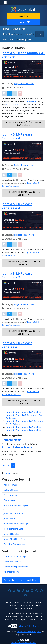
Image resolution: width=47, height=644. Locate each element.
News (40, 34)
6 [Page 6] (13, 465)
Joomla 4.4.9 (12, 104)
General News (11, 440)
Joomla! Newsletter (13, 534)
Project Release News (24, 84)
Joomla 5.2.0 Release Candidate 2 (17, 275)
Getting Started (11, 490)
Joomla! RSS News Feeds (15, 539)
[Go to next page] (18, 465)
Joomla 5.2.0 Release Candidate (17, 345)
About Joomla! (19, 29)
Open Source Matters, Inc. (29, 632)
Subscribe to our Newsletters (21, 580)
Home (6, 29)
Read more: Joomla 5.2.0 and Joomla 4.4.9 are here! (23, 124)
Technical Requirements (15, 544)
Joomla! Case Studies (13, 513)
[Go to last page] (22, 465)
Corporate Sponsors (13, 562)
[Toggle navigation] (5, 2)
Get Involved (10, 500)
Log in (40, 620)
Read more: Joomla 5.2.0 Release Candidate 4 (23, 193)
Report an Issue (27, 620)
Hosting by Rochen (23, 643)
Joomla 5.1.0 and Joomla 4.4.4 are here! (24, 430)
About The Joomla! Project (16, 505)
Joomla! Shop (10, 519)
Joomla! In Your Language (16, 524)
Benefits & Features (12, 34)
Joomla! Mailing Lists (13, 529)
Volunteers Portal (12, 572)
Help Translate (11, 620)
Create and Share (12, 495)
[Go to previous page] (9, 465)
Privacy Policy (35, 614)
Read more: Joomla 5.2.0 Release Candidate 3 (23, 263)
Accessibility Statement (16, 614)
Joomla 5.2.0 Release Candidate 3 (17, 206)
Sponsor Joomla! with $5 (31, 617)
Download (23, 16)
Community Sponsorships (16, 567)
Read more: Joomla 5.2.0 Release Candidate (23, 402)
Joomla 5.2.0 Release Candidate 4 (17, 136)
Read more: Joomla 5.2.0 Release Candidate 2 (23, 332)
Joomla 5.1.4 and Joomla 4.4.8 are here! (24, 412)
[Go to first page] (4, 465)
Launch (23, 22)
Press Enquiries (24, 39)
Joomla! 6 (29, 34)
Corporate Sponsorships (15, 557)
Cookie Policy (11, 617)
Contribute (8, 39)
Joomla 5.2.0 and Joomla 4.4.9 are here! (23, 55)
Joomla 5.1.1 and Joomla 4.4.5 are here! (24, 427)
